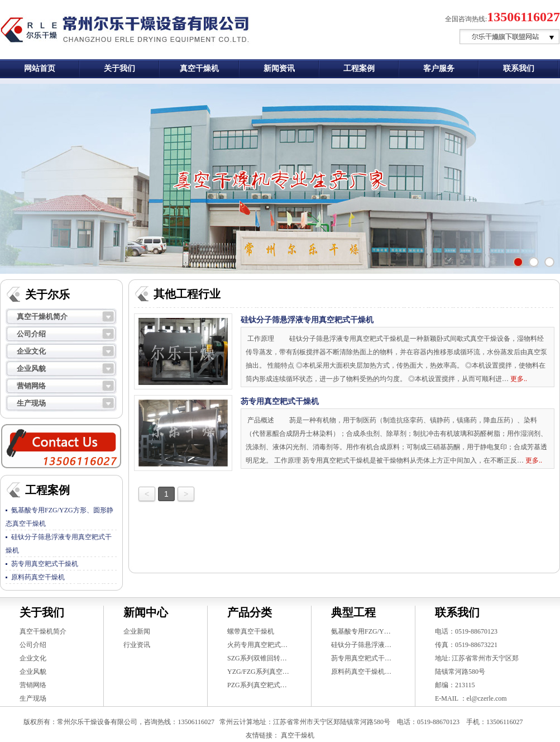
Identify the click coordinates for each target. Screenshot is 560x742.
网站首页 (40, 68)
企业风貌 (31, 368)
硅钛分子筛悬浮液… (361, 645)
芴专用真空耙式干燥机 (45, 564)
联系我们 (519, 68)
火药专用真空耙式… (257, 645)
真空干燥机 (199, 68)
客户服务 (439, 68)
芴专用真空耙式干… (361, 658)
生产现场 (31, 403)
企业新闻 (137, 631)
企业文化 (31, 351)
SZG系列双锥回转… (257, 658)
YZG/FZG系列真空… (258, 672)
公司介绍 (31, 334)
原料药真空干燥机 (38, 577)
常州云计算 (236, 722)
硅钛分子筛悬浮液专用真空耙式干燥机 (307, 320)
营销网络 (31, 386)
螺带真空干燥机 (251, 631)
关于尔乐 (47, 294)
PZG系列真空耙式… (257, 685)
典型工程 (353, 612)
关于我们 (119, 68)
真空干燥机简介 (42, 317)
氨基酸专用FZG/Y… (361, 631)
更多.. (519, 379)
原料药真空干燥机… (361, 672)
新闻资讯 (279, 68)
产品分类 (250, 612)
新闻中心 (146, 612)
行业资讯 (137, 645)
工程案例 (359, 68)
